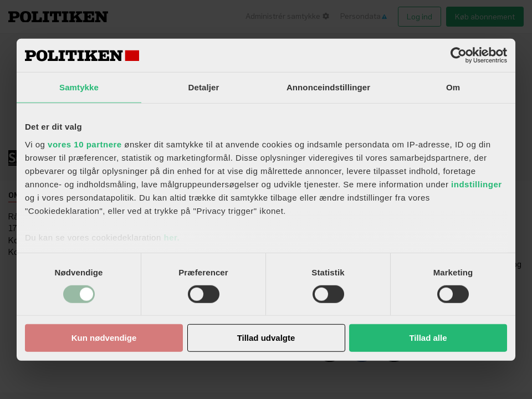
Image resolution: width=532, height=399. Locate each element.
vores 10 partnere (85, 144)
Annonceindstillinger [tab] (328, 87)
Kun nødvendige (104, 338)
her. (172, 237)
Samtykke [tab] (79, 87)
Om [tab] (453, 87)
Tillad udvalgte (266, 338)
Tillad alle (428, 338)
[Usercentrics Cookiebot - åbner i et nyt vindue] (459, 55)
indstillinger (477, 184)
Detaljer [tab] (204, 87)
